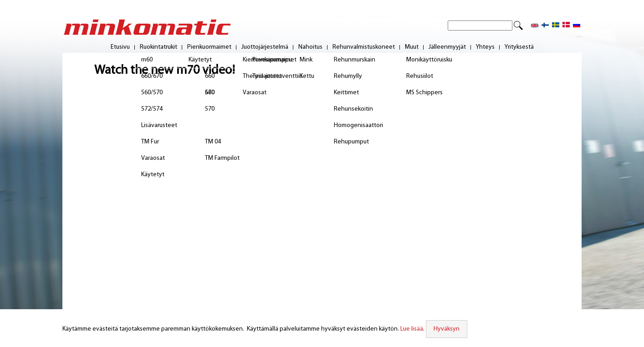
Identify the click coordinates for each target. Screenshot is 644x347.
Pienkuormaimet (209, 48)
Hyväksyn (447, 329)
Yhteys (485, 48)
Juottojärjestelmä (265, 48)
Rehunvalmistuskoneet (364, 48)
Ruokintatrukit (158, 48)
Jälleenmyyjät (447, 48)
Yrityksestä (519, 48)
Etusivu (120, 48)
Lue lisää (412, 329)
